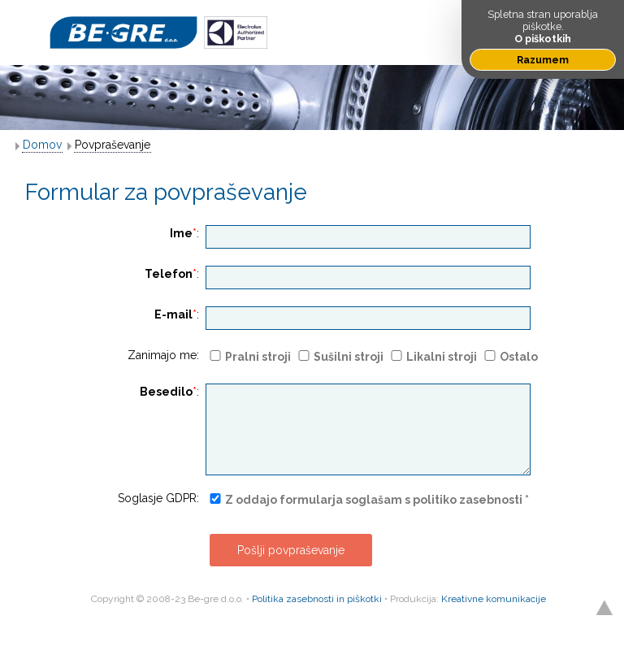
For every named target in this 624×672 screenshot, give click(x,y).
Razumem (543, 60)
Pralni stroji (258, 357)
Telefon (169, 274)
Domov (42, 145)
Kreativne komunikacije (494, 599)
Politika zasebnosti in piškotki (317, 599)
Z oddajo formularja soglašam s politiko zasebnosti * (377, 500)
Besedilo (166, 392)
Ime (181, 233)
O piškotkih (543, 39)
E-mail (173, 314)
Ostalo (519, 357)
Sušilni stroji (349, 357)
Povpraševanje (113, 145)
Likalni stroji (442, 357)
